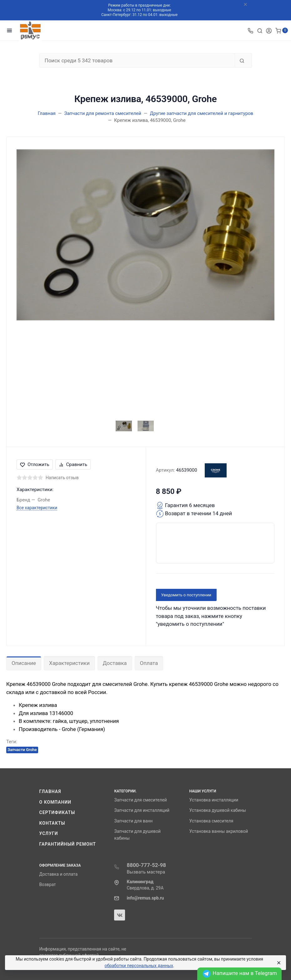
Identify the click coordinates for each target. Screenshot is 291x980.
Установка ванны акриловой (218, 831)
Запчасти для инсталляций (142, 810)
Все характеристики (37, 508)
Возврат (48, 884)
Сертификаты (57, 812)
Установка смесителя (211, 821)
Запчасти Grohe (22, 750)
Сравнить (73, 464)
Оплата (149, 663)
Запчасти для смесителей (140, 800)
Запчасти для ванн (133, 821)
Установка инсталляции (214, 800)
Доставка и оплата (59, 874)
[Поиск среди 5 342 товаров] (137, 60)
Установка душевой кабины (218, 810)
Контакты (52, 823)
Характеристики (69, 663)
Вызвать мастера (146, 872)
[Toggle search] (260, 30)
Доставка (115, 663)
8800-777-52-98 (146, 865)
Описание (24, 663)
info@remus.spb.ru (145, 898)
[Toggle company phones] (250, 30)
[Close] (278, 963)
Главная (50, 791)
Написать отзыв (62, 478)
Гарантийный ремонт (68, 844)
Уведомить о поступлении (186, 595)
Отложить (35, 464)
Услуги (49, 833)
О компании (55, 802)
